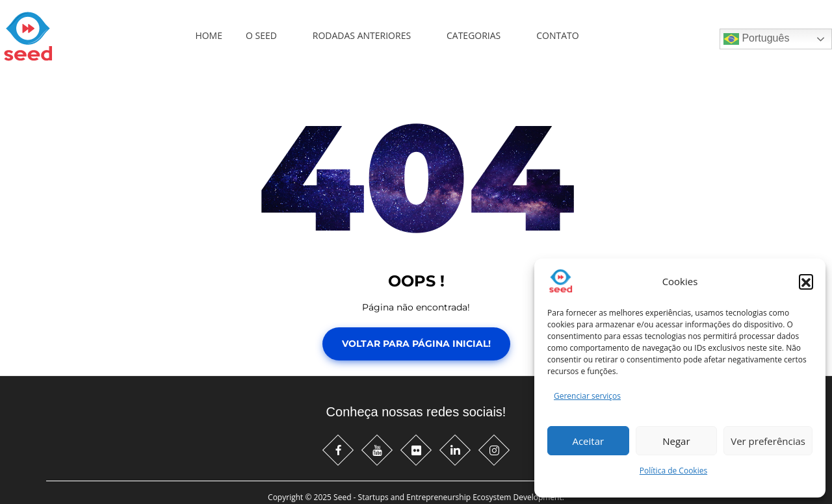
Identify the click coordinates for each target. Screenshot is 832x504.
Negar (676, 441)
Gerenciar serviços (587, 396)
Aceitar (588, 441)
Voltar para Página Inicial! (416, 344)
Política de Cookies (673, 471)
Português (756, 39)
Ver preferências (768, 441)
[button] (806, 281)
